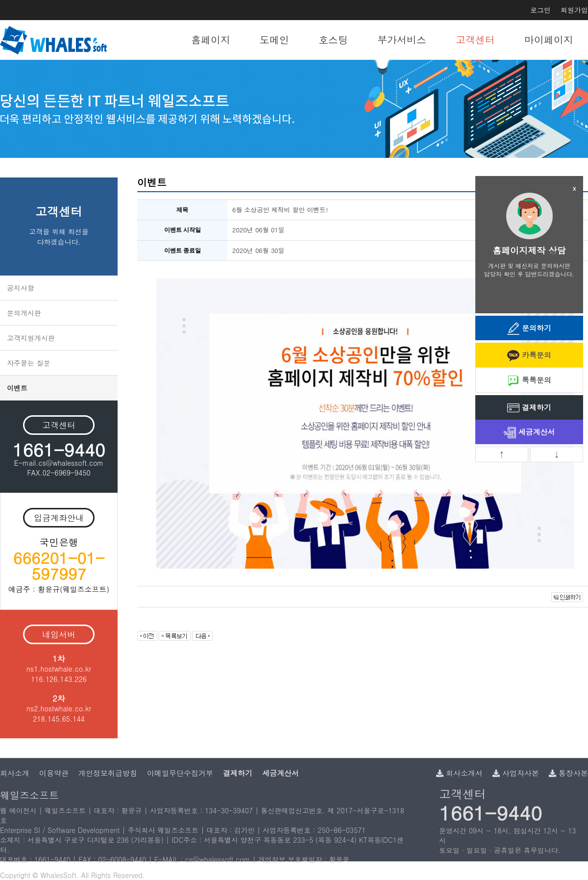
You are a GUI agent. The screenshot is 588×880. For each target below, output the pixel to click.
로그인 (540, 10)
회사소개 (15, 773)
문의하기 (529, 329)
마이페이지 (549, 39)
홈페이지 (211, 39)
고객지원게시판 (31, 338)
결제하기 (529, 408)
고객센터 (475, 39)
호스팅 (333, 39)
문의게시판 (24, 313)
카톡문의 (529, 356)
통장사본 (568, 773)
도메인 (274, 39)
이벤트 (17, 388)
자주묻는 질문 (29, 363)
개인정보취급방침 (108, 773)
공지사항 (21, 288)
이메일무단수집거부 (180, 773)
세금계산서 (529, 433)
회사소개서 (459, 773)
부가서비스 (402, 39)
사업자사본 (516, 773)
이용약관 (54, 773)
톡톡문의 (529, 381)
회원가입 (574, 10)
